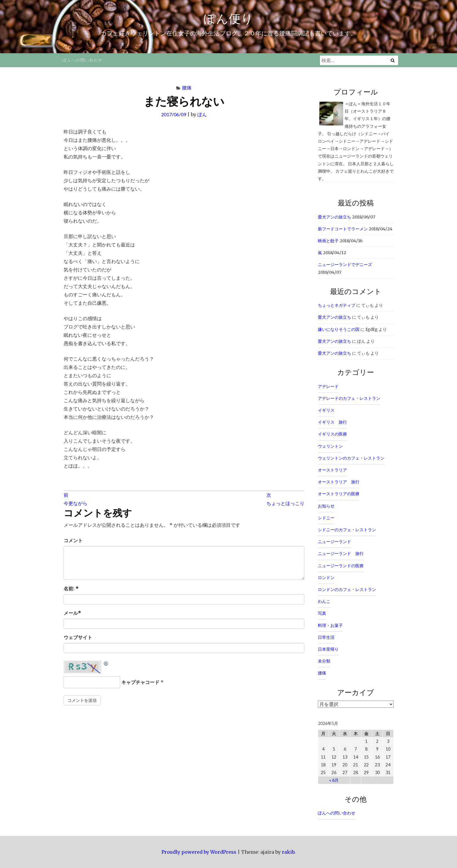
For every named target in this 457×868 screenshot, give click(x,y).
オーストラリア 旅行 (339, 482)
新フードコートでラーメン (343, 229)
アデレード (328, 386)
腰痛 (187, 88)
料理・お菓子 (330, 625)
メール (72, 613)
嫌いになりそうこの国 (339, 329)
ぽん (202, 114)
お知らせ (326, 506)
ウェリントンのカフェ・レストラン (351, 458)
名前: (71, 589)
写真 (322, 613)
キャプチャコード (140, 682)
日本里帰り (328, 649)
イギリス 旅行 (332, 422)
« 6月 (334, 780)
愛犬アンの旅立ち (334, 217)
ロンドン (326, 578)
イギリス (326, 410)
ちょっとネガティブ (337, 305)
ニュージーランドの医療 (341, 566)
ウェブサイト (78, 637)
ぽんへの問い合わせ (83, 60)
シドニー (326, 518)
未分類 (324, 661)
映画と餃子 (328, 241)
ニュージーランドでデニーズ (345, 265)
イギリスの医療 (332, 434)
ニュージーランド (334, 542)
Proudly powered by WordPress (199, 852)
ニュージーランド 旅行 (341, 553)
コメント (73, 540)
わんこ (324, 601)
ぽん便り (228, 18)
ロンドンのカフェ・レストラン (347, 589)
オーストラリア (332, 470)
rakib (288, 852)
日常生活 (326, 637)
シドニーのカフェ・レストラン (347, 530)
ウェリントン (330, 446)
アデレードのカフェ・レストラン (349, 398)
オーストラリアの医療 (339, 494)
